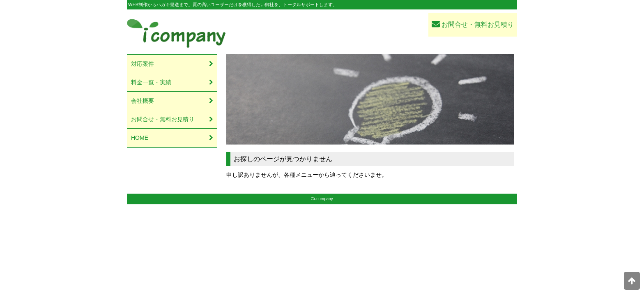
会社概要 (143, 101)
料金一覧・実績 (151, 82)
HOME (140, 138)
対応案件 (143, 64)
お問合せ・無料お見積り (473, 24)
